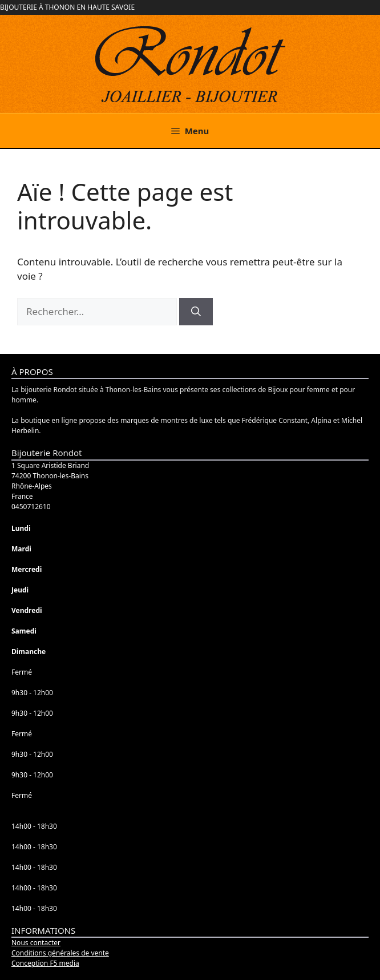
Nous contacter (36, 943)
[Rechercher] (196, 312)
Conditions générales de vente (60, 953)
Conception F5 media (45, 963)
